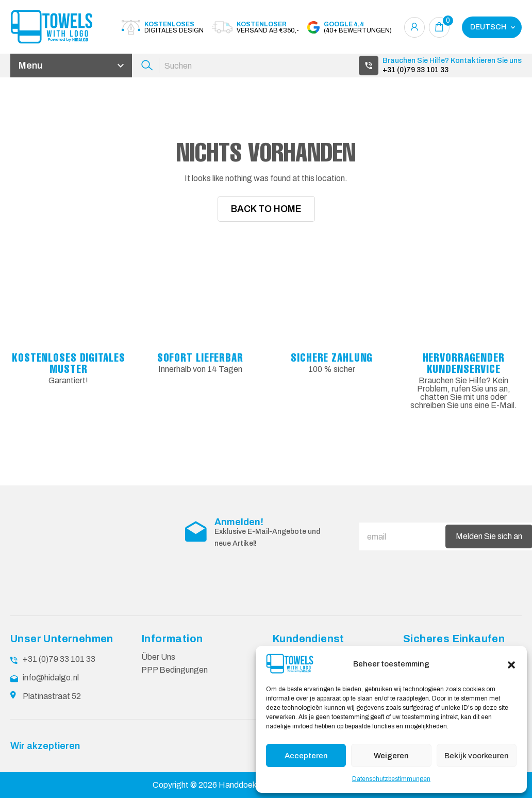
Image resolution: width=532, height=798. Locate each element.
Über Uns (158, 656)
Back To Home (266, 209)
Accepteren (306, 756)
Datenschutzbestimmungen (391, 779)
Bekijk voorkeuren (477, 756)
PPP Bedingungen (174, 669)
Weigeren (391, 756)
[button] (511, 664)
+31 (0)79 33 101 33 (415, 70)
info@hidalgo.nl (51, 677)
